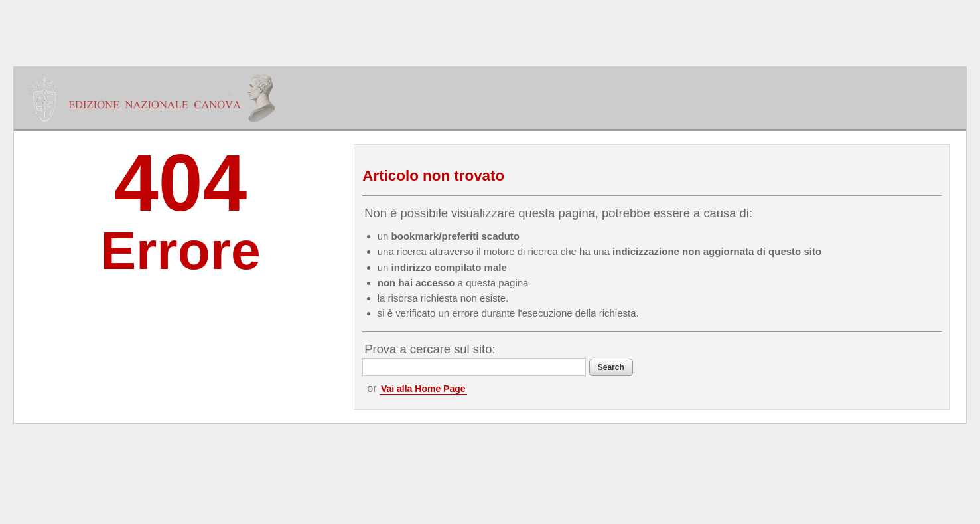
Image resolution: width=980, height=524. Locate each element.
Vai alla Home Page (423, 389)
